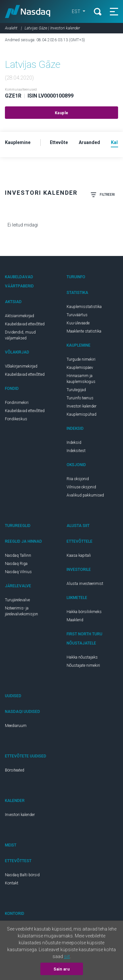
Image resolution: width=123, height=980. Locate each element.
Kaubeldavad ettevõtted (25, 324)
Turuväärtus (77, 315)
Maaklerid (75, 620)
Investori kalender (82, 406)
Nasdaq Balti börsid (22, 875)
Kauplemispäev (80, 368)
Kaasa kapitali (79, 555)
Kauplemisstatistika (84, 307)
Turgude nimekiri (81, 359)
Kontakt (12, 883)
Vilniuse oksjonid (81, 487)
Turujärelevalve (17, 600)
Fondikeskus (16, 419)
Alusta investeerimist (85, 584)
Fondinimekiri (17, 403)
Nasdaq (28, 11)
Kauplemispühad (82, 414)
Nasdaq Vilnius (18, 572)
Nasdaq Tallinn (18, 555)
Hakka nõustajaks (82, 657)
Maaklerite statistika (84, 331)
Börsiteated (15, 770)
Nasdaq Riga (16, 564)
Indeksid (74, 443)
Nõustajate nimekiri (83, 665)
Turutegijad (76, 390)
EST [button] (77, 11)
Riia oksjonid (78, 479)
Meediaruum (16, 726)
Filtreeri (103, 195)
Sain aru (61, 969)
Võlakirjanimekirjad (21, 366)
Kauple (62, 113)
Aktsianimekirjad (20, 316)
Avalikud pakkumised (85, 495)
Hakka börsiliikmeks (84, 612)
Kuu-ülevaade (78, 323)
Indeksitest (76, 451)
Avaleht (11, 28)
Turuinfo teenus (80, 398)
